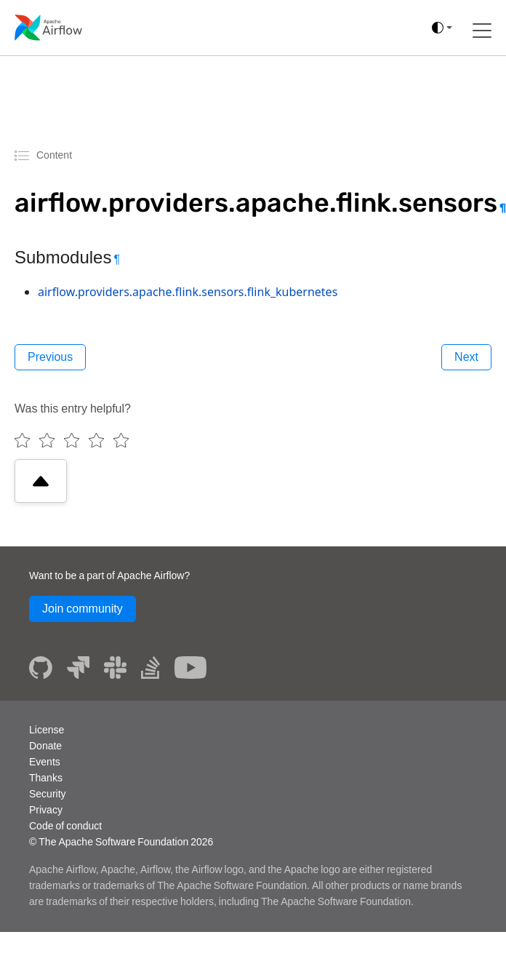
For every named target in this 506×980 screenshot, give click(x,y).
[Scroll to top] (41, 481)
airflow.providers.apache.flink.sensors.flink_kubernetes (188, 292)
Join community (83, 609)
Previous (50, 357)
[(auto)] (442, 28)
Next (466, 357)
